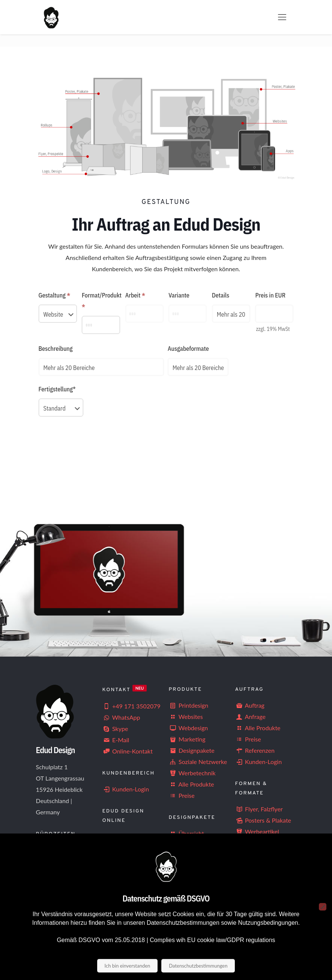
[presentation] (96, 452)
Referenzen (255, 750)
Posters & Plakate (263, 820)
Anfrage (250, 717)
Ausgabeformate (188, 349)
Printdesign (189, 705)
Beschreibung (56, 349)
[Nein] (323, 907)
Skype (115, 729)
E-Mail (116, 740)
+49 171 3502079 (131, 706)
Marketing (187, 739)
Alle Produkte (192, 784)
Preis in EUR (270, 295)
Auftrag (250, 705)
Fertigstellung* (57, 389)
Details (221, 295)
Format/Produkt (101, 301)
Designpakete (192, 750)
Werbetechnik (192, 773)
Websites (186, 717)
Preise (182, 795)
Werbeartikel (257, 831)
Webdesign (189, 728)
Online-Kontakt (128, 751)
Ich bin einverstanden (128, 966)
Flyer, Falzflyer (259, 809)
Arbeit (135, 295)
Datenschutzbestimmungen (198, 966)
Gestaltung (55, 295)
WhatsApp (121, 717)
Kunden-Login (126, 789)
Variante (179, 295)
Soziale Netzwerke (198, 762)
